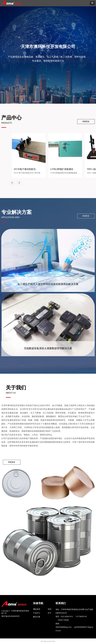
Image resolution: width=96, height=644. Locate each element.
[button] (92, 3)
